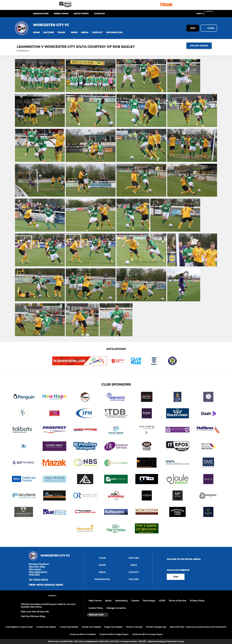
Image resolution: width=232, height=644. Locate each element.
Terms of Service (177, 601)
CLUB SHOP (99, 14)
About (108, 601)
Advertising (121, 601)
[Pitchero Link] (211, 15)
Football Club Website (46, 627)
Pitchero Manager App (156, 627)
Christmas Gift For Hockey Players (147, 634)
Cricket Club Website (69, 627)
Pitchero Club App (134, 627)
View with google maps (46, 585)
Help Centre (95, 601)
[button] (36, 33)
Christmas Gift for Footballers (83, 634)
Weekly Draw (61, 14)
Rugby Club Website (113, 627)
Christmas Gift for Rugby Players (114, 634)
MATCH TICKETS (81, 14)
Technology (149, 601)
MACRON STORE (41, 14)
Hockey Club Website (91, 627)
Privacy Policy (197, 601)
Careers (135, 601)
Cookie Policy (96, 608)
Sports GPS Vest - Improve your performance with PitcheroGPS (198, 627)
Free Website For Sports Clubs (19, 627)
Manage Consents (116, 608)
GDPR (162, 601)
